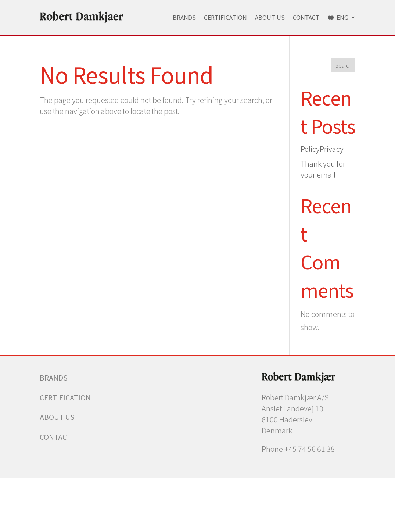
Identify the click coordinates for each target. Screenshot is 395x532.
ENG (338, 17)
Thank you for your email (323, 169)
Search (344, 65)
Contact (306, 17)
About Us (270, 17)
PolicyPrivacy (322, 149)
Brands (184, 17)
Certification (225, 17)
